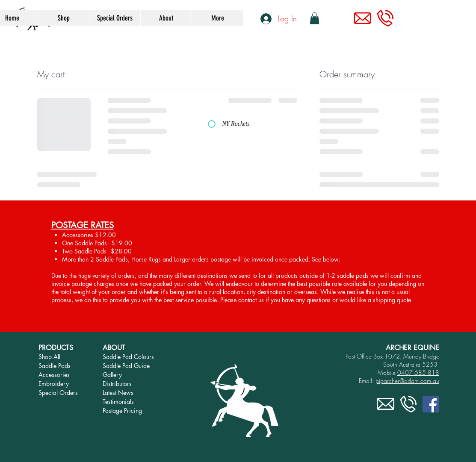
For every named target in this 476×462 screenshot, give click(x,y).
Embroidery (54, 384)
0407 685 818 (418, 372)
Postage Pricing (122, 411)
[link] (315, 18)
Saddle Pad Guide (126, 366)
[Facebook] (431, 404)
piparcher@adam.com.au (407, 381)
